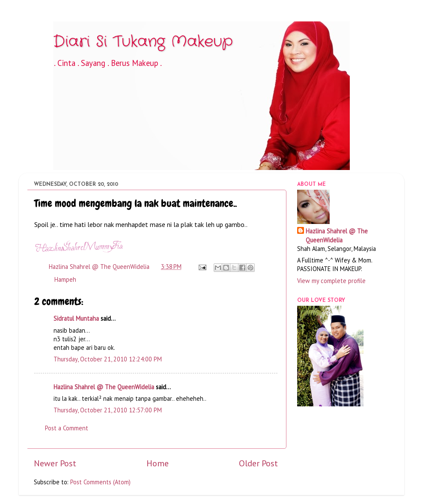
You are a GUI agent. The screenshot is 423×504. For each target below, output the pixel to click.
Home (158, 463)
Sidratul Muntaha (76, 318)
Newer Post (55, 463)
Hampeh (65, 279)
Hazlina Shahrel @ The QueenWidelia (104, 387)
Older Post (258, 463)
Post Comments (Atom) (100, 482)
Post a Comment (67, 428)
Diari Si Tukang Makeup (143, 42)
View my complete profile (331, 281)
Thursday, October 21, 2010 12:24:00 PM (108, 359)
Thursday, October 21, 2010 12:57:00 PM (108, 410)
